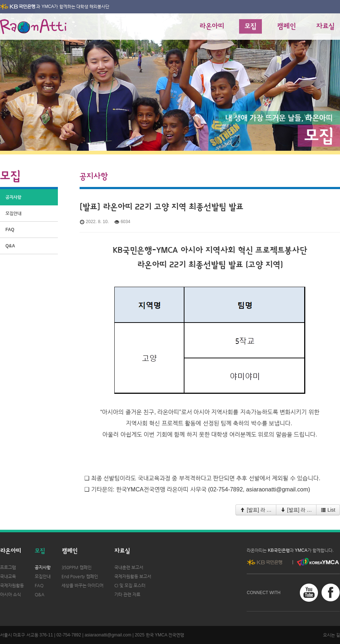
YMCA (48, 7)
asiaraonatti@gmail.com (108, 635)
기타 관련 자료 (127, 594)
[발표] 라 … (256, 510)
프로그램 (8, 567)
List (328, 510)
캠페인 (286, 26)
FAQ (10, 230)
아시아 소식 (10, 594)
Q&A (10, 246)
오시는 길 (331, 635)
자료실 (325, 26)
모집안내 (13, 213)
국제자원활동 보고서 (133, 576)
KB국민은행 (279, 550)
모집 (250, 26)
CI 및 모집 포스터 (130, 585)
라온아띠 (212, 26)
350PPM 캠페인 (76, 567)
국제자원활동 (12, 585)
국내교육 (8, 576)
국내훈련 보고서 (129, 567)
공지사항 (13, 197)
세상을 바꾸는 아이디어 (82, 585)
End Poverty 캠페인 (80, 576)
